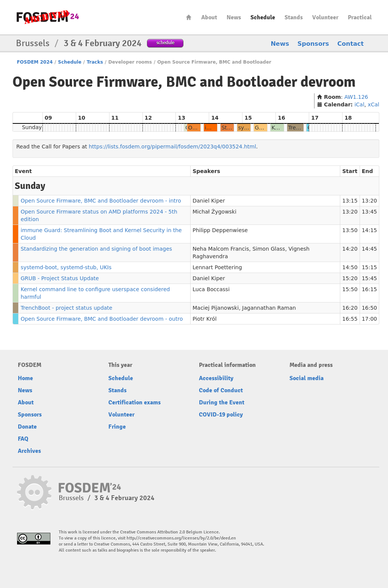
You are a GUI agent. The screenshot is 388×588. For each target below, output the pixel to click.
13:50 (350, 230)
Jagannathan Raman (269, 308)
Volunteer (325, 17)
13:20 (369, 201)
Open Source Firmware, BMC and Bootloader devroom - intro (101, 201)
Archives (29, 451)
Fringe (117, 427)
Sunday (32, 127)
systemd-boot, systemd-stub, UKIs (66, 267)
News (234, 17)
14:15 (369, 230)
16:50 (369, 308)
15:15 (369, 267)
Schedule (263, 17)
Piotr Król (204, 319)
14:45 (369, 249)
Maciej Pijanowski (216, 308)
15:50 (350, 289)
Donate (27, 427)
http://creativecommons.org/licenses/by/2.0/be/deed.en (181, 538)
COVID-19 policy (221, 415)
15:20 (350, 278)
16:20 (350, 308)
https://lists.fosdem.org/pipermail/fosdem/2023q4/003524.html (172, 147)
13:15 (350, 201)
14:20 (350, 249)
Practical (360, 17)
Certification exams (135, 402)
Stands (294, 17)
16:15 (369, 289)
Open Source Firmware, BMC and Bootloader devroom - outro (102, 319)
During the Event (222, 402)
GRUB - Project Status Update (60, 278)
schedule (165, 43)
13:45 (369, 212)
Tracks (95, 62)
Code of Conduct (221, 390)
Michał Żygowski (214, 212)
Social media (307, 378)
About (209, 17)
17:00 (369, 319)
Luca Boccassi (211, 289)
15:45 (369, 278)
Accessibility (216, 378)
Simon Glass (269, 249)
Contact (350, 44)
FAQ (23, 439)
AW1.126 (356, 97)
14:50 (350, 267)
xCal (373, 104)
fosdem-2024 (48, 17)
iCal (359, 104)
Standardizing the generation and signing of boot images (96, 249)
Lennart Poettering (217, 267)
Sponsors (313, 44)
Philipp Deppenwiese (220, 230)
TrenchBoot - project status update (66, 308)
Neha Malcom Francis (221, 249)
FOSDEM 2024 (35, 62)
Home (189, 17)
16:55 (350, 319)
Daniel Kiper (209, 201)
